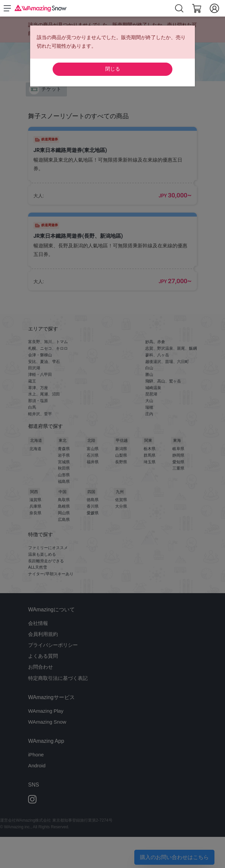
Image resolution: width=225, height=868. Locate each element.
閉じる (113, 69)
